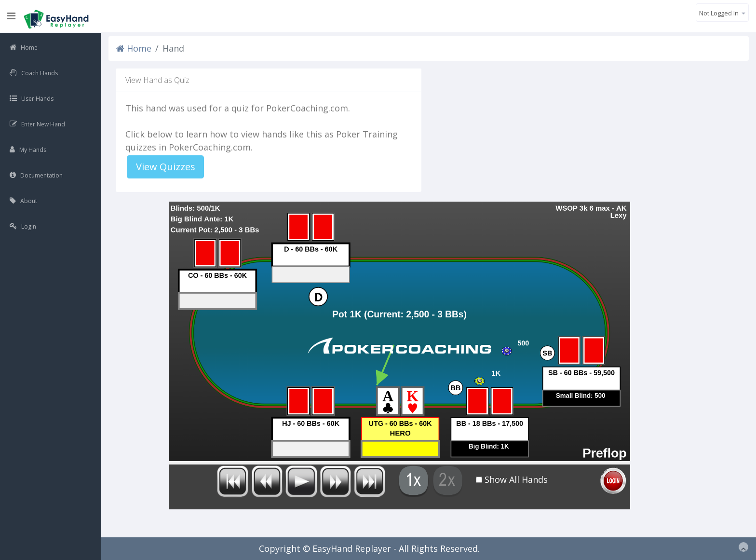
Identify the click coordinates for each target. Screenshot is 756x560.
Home (134, 48)
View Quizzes (166, 167)
